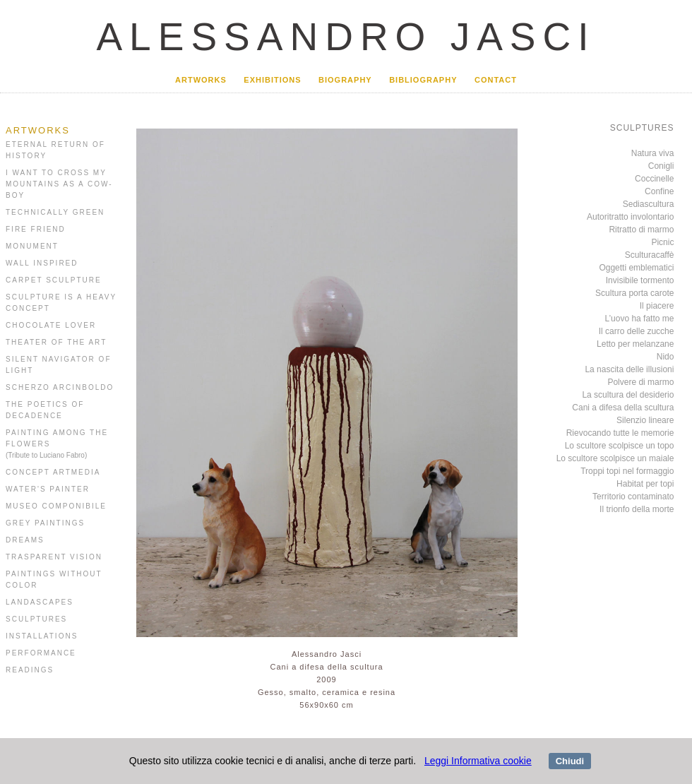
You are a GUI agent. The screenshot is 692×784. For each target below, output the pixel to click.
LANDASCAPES (40, 602)
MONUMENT (32, 246)
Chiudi (570, 761)
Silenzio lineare (645, 420)
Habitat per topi (645, 484)
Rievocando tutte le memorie (620, 433)
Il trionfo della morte (637, 509)
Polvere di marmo (640, 382)
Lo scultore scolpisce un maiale (615, 458)
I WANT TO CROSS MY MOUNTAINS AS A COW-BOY (59, 184)
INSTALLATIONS (42, 636)
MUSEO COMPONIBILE (56, 506)
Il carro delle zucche (637, 331)
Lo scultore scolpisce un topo (620, 446)
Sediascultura (649, 204)
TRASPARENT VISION (54, 557)
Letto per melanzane (635, 344)
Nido (666, 357)
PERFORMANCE (41, 653)
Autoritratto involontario (630, 217)
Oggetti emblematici (636, 268)
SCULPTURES (36, 619)
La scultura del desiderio (628, 395)
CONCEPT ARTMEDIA (53, 472)
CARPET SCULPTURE (54, 280)
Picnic (662, 242)
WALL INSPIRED (42, 263)
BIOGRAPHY (345, 80)
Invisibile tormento (640, 280)
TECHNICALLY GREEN (55, 212)
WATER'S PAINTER (48, 489)
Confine (659, 191)
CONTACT (496, 80)
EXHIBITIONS (272, 80)
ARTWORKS (201, 80)
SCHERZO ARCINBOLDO (60, 387)
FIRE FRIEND (36, 229)
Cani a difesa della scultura (623, 408)
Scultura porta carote (634, 293)
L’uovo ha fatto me (639, 319)
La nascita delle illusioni (629, 369)
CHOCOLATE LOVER (51, 325)
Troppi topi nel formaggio (627, 471)
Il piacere (657, 306)
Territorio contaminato (633, 497)
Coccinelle (654, 179)
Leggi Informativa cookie (478, 761)
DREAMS (25, 540)
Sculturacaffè (650, 255)
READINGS (30, 670)
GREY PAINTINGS (45, 523)
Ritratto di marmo (641, 230)
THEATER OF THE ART (56, 342)
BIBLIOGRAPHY (423, 80)
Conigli (661, 166)
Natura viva (653, 153)
